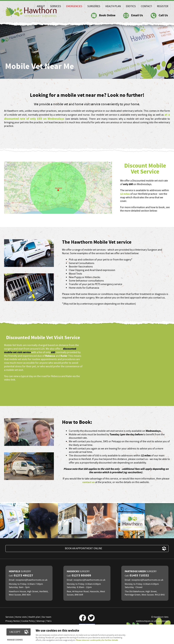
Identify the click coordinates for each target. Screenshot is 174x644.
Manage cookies (15, 640)
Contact (146, 6)
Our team (47, 617)
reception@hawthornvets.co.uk (31, 580)
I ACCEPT (15, 632)
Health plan (34, 617)
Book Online (107, 15)
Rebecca (50, 356)
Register (163, 6)
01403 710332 (139, 576)
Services (56, 6)
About (41, 6)
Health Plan (113, 6)
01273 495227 (23, 576)
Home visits (21, 617)
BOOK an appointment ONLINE (84, 548)
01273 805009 (81, 576)
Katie (64, 356)
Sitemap (41, 621)
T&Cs (49, 621)
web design (163, 621)
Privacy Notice (13, 621)
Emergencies (74, 6)
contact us (89, 482)
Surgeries (94, 6)
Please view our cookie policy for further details (97, 640)
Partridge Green (141, 571)
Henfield (20, 571)
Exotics (131, 6)
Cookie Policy (28, 621)
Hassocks (78, 571)
